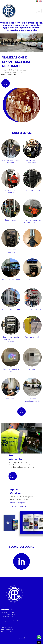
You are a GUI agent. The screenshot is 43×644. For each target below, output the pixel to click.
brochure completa (18, 503)
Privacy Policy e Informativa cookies (13, 621)
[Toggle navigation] (39, 11)
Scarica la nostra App (18, 506)
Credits (22, 638)
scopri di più (6, 84)
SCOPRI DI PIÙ (13, 476)
